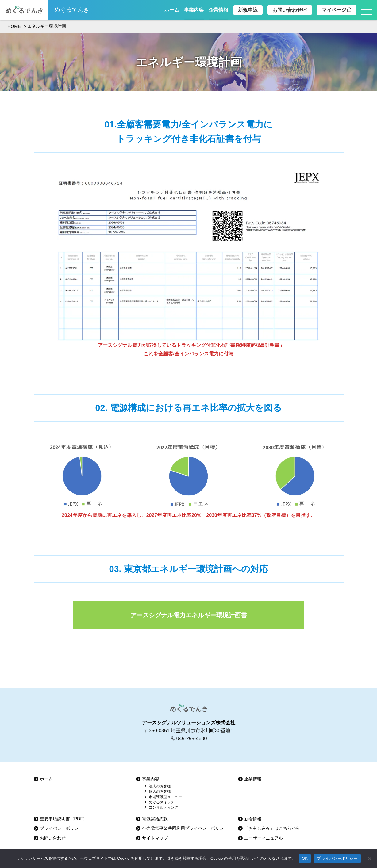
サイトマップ (155, 838)
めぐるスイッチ (162, 802)
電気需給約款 (155, 819)
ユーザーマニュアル (264, 838)
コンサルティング (163, 807)
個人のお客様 (160, 792)
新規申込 (248, 10)
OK (305, 858)
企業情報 (218, 10)
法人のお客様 (160, 786)
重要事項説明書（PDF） (64, 819)
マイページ (337, 10)
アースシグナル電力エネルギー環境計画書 (189, 615)
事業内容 (194, 10)
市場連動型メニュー (165, 797)
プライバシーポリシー (61, 828)
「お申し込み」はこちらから (272, 828)
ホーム (172, 10)
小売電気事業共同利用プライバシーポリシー (185, 828)
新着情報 (253, 819)
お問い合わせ (290, 10)
